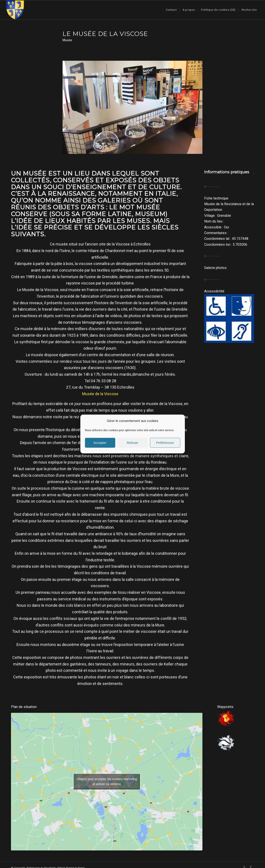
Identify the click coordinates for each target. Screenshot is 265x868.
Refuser (132, 443)
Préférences (165, 443)
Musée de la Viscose (100, 394)
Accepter (100, 443)
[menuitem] (171, 10)
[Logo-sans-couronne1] (15, 10)
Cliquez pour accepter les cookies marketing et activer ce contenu (107, 782)
